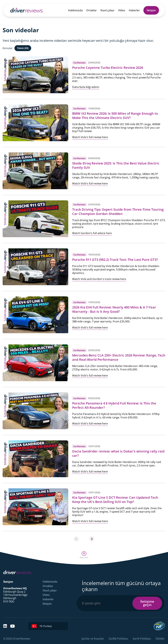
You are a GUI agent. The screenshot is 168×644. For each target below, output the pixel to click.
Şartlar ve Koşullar (93, 639)
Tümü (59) (23, 48)
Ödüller (160, 639)
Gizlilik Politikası (118, 639)
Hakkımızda (75, 10)
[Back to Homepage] (26, 10)
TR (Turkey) (42, 626)
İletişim (151, 10)
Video (122, 10)
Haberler (134, 10)
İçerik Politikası (142, 639)
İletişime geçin (147, 603)
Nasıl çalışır (107, 10)
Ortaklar (92, 10)
